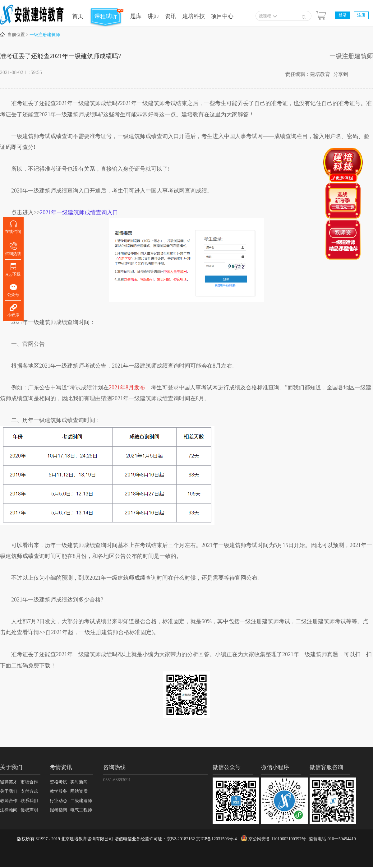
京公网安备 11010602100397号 (277, 839)
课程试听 (106, 16)
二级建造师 (81, 801)
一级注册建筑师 (45, 35)
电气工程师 (81, 810)
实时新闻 (79, 782)
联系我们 (29, 801)
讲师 (153, 16)
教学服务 (58, 791)
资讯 (171, 16)
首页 (78, 16)
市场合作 (29, 782)
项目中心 (222, 16)
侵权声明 (29, 810)
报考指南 (58, 810)
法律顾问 (9, 810)
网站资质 (79, 791)
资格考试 (58, 782)
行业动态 (58, 801)
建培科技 (194, 16)
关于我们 (9, 791)
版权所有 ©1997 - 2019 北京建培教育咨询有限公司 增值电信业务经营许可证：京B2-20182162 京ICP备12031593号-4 (127, 839)
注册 (361, 15)
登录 (343, 15)
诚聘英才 (9, 782)
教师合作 (9, 801)
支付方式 (29, 791)
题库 (136, 16)
